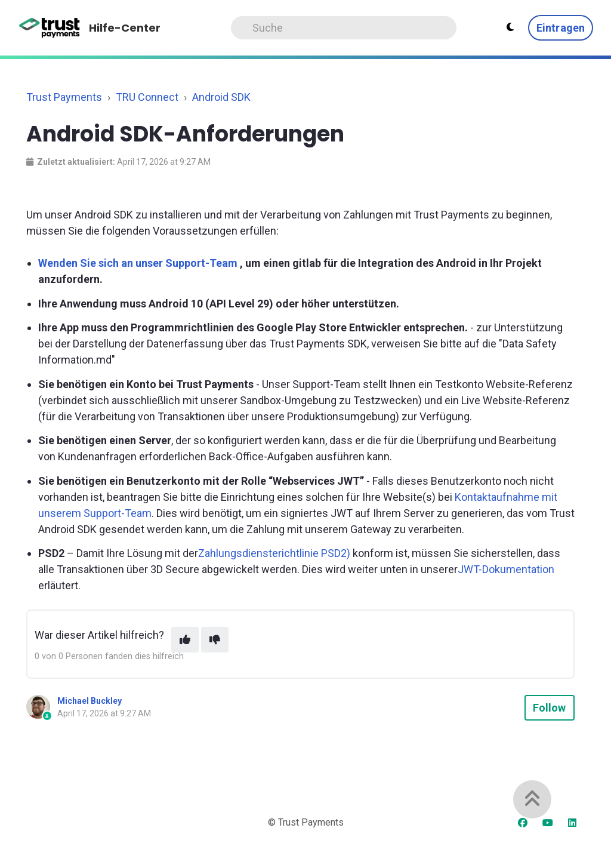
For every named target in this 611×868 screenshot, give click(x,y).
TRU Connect (147, 97)
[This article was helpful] (185, 640)
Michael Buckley (90, 701)
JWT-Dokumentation (506, 569)
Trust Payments (64, 97)
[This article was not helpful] (215, 640)
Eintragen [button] (561, 28)
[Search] (344, 28)
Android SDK (221, 97)
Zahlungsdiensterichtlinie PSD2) (274, 553)
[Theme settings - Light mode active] (510, 27)
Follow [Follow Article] (550, 708)
